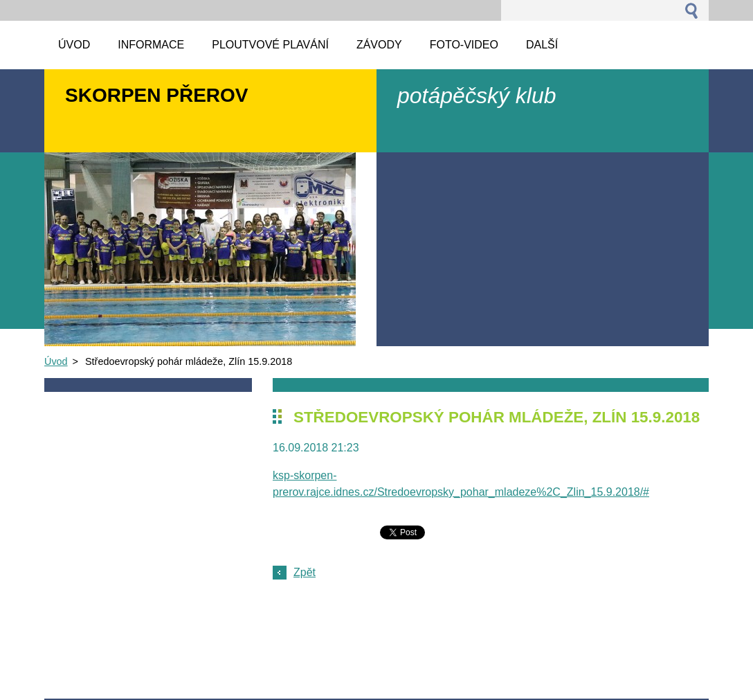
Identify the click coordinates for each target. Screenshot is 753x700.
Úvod (56, 361)
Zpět (305, 572)
